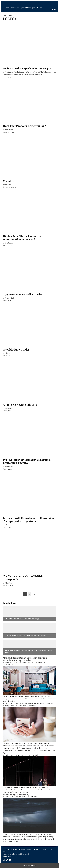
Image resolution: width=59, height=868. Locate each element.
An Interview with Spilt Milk (20, 405)
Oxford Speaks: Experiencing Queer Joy (27, 68)
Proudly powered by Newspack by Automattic (16, 854)
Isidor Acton (9, 408)
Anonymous (9, 185)
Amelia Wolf (38, 72)
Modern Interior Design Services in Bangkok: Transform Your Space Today (28, 651)
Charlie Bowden (19, 72)
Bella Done (29, 72)
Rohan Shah (9, 797)
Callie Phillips (8, 74)
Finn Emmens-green (21, 74)
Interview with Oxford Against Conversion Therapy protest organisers (28, 519)
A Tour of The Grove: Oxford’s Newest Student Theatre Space (25, 635)
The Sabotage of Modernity (16, 795)
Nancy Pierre (9, 706)
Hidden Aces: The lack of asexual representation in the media (23, 238)
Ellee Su (8, 353)
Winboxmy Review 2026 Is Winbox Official (19, 662)
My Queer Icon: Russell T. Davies (23, 294)
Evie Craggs (9, 72)
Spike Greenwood (49, 72)
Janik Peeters (9, 755)
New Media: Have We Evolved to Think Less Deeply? (22, 619)
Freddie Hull (9, 298)
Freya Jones (9, 467)
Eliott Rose (9, 583)
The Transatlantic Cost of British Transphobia (23, 578)
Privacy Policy (7, 857)
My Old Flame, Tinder (16, 349)
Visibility (8, 181)
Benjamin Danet (37, 74)
